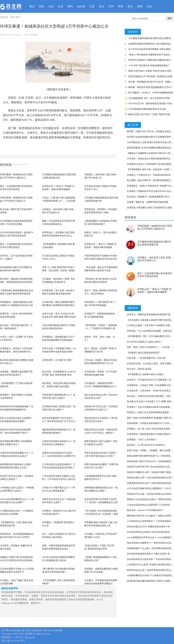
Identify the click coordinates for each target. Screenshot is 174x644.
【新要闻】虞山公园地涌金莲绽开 (143, 353)
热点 (130, 6)
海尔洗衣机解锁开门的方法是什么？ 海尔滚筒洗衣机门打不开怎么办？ (59, 421)
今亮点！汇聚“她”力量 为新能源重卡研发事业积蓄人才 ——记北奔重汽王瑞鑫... (59, 201)
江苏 (92, 6)
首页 (12, 17)
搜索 (170, 18)
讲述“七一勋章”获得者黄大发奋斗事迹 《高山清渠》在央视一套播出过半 (59, 271)
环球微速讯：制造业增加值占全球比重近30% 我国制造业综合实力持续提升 (16, 305)
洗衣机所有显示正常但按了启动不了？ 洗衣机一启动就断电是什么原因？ (101, 502)
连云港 (81, 6)
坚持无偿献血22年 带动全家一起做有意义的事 (150, 76)
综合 (41, 6)
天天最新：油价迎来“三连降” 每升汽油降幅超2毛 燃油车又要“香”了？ (59, 282)
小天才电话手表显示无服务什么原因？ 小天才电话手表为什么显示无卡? (59, 479)
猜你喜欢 (130, 217)
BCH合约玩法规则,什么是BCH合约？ (145, 342)
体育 (140, 6)
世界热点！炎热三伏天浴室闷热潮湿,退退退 (148, 412)
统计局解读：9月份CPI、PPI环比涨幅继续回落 (151, 93)
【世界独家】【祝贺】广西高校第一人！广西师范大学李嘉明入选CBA (101, 329)
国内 (70, 6)
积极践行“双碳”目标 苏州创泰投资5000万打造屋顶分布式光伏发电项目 (16, 560)
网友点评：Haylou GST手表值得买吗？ (145, 510)
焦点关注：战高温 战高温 (139, 369)
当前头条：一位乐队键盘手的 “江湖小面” (147, 358)
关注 (101, 6)
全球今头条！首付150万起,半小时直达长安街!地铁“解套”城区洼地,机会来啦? (59, 317)
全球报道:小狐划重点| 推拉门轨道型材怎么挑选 (149, 208)
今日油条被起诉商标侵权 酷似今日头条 (147, 109)
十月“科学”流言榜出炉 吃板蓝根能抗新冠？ (149, 66)
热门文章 (133, 125)
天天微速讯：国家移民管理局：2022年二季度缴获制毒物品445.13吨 (100, 387)
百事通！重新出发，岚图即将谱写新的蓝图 (148, 202)
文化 (149, 6)
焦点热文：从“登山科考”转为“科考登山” (146, 445)
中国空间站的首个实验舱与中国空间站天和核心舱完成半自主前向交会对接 (101, 259)
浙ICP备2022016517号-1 (13, 641)
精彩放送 (133, 308)
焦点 (32, 6)
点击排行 (133, 32)
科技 (121, 6)
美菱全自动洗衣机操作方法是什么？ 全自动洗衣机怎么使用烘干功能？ (59, 456)
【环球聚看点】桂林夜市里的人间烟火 (145, 374)
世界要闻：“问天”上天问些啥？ (142, 440)
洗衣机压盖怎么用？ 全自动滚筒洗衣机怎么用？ (150, 478)
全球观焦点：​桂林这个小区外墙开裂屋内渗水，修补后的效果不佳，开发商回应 (16, 352)
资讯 (17, 17)
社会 (51, 6)
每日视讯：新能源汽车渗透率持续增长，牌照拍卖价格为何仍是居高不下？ (16, 282)
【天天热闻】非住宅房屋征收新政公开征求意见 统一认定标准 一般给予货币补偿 (101, 514)
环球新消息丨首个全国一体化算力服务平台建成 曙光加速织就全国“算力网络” (59, 294)
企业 (61, 6)
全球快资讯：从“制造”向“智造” (57, 360)
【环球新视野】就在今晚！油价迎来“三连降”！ (150, 169)
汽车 (111, 6)
